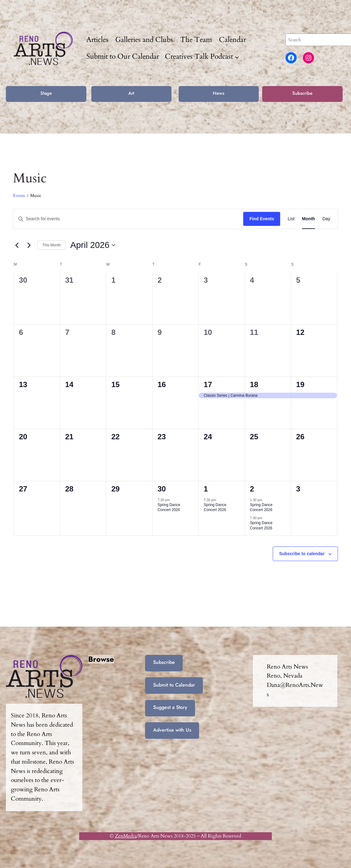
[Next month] (29, 245)
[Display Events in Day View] (326, 219)
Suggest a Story (170, 707)
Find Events (262, 219)
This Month (51, 245)
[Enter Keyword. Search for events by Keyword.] (128, 219)
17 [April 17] (208, 384)
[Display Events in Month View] (308, 219)
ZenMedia (126, 836)
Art (131, 93)
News (219, 93)
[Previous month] (17, 245)
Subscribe (302, 93)
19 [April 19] (300, 384)
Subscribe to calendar (302, 554)
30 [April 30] (162, 489)
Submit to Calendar (174, 685)
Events (19, 196)
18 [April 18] (254, 384)
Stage (46, 93)
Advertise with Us (172, 730)
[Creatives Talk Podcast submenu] (237, 57)
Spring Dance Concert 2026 (169, 507)
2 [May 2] (252, 489)
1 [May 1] (206, 489)
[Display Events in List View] (291, 219)
